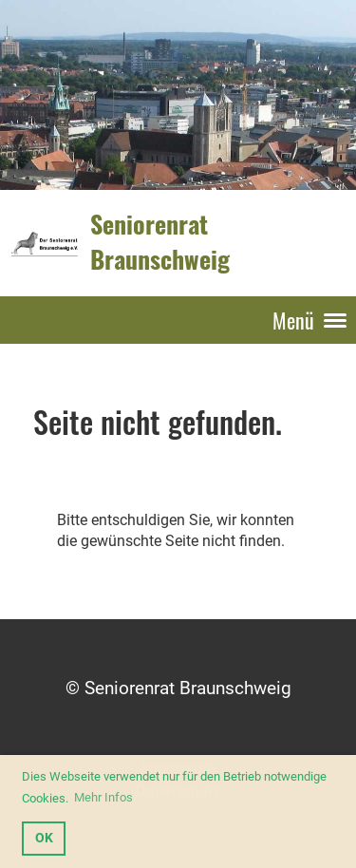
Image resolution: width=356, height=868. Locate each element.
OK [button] (44, 838)
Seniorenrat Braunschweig (160, 242)
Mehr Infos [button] (103, 797)
